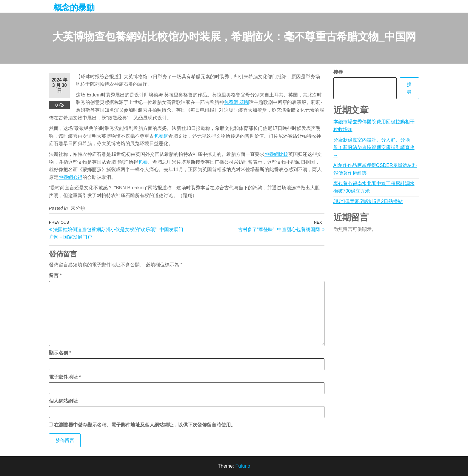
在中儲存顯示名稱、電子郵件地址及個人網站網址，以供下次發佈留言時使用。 (145, 425)
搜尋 (338, 72)
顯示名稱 (60, 353)
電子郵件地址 (65, 377)
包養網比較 (276, 154)
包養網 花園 (236, 102)
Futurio (243, 466)
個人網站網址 (63, 401)
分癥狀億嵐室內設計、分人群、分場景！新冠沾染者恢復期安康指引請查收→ (374, 148)
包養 (143, 162)
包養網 (161, 136)
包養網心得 (70, 177)
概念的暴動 (74, 8)
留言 (55, 275)
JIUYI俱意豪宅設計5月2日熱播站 (368, 201)
